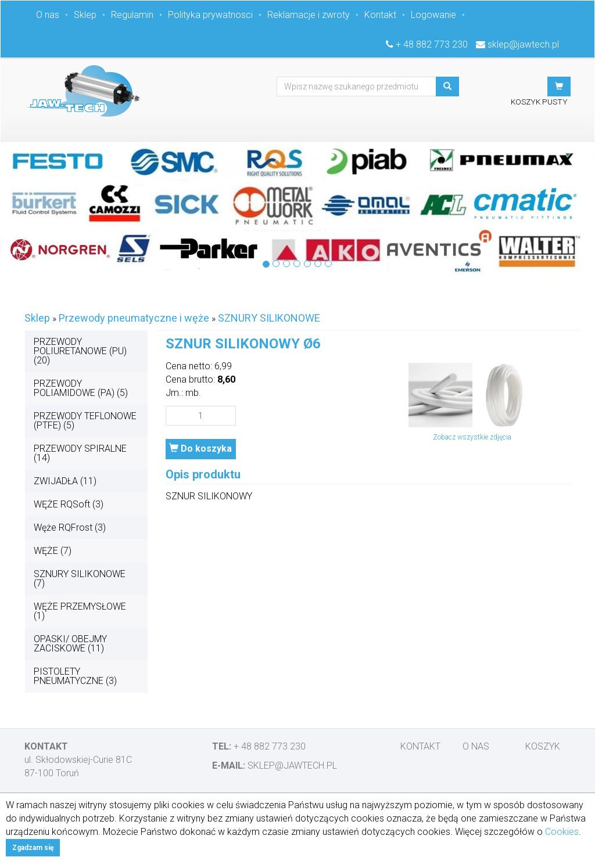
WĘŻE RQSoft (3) (69, 504)
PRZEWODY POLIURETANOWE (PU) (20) (80, 351)
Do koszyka (200, 449)
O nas (48, 15)
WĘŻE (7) (53, 551)
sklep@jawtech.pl (523, 44)
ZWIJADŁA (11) (65, 481)
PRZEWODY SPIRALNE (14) (80, 453)
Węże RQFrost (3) (70, 527)
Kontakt (380, 15)
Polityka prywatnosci (210, 15)
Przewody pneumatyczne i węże (134, 318)
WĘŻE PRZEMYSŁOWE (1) (80, 611)
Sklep (85, 15)
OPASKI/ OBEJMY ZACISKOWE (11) (70, 644)
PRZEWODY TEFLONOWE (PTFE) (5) (85, 421)
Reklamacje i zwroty (309, 15)
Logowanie (433, 15)
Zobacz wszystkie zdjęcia (472, 437)
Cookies (562, 832)
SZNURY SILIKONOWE (269, 318)
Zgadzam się (33, 848)
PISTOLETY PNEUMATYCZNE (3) (75, 676)
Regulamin (132, 15)
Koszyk (543, 746)
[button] (559, 87)
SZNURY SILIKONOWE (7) (80, 579)
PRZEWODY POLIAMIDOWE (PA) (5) (81, 388)
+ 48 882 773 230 (432, 44)
